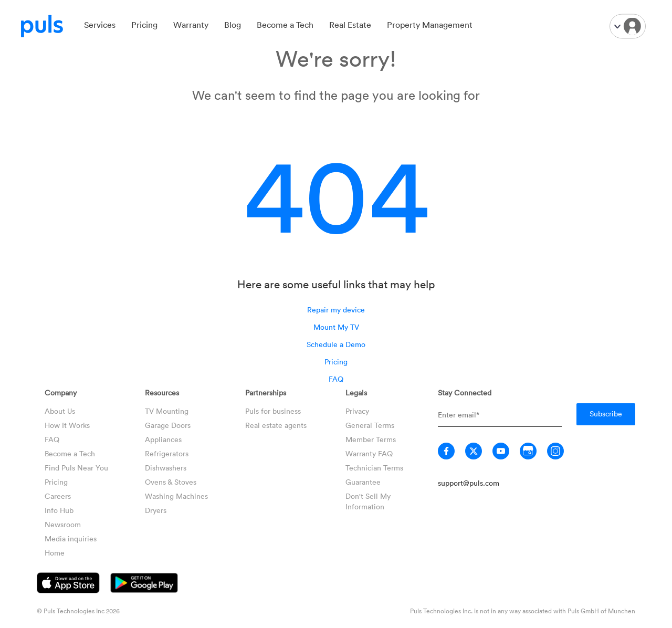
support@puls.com (469, 483)
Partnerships (266, 392)
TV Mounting (167, 411)
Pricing (144, 25)
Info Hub (59, 510)
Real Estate (350, 25)
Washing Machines (176, 496)
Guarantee (363, 482)
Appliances (163, 439)
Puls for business (273, 411)
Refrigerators (167, 453)
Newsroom (63, 524)
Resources (162, 392)
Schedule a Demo (336, 344)
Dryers (156, 510)
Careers (58, 496)
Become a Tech (285, 25)
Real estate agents (276, 425)
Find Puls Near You (76, 468)
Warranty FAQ (369, 453)
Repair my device (336, 310)
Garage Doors (168, 425)
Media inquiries (71, 538)
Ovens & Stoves (171, 482)
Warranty (191, 25)
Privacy (357, 411)
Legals (356, 392)
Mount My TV (336, 327)
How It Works (67, 425)
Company (61, 392)
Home (55, 553)
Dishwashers (166, 468)
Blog (233, 25)
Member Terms (371, 439)
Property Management (430, 25)
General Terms (370, 425)
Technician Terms (374, 468)
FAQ (336, 379)
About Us (60, 411)
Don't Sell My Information (368, 501)
